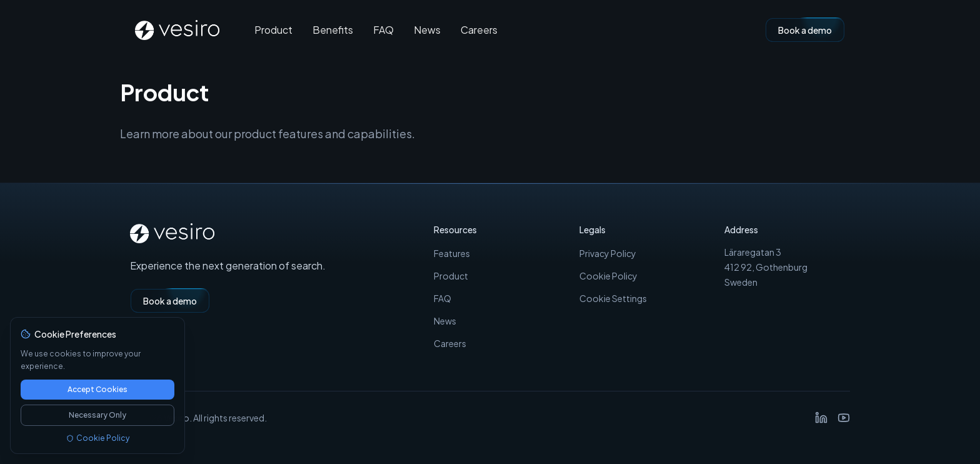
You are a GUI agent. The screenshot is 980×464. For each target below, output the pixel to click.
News (427, 30)
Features (452, 253)
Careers (479, 30)
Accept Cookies (97, 389)
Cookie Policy (608, 276)
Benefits (333, 30)
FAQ (383, 30)
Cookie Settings (613, 298)
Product (273, 30)
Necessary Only (97, 415)
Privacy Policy (608, 253)
